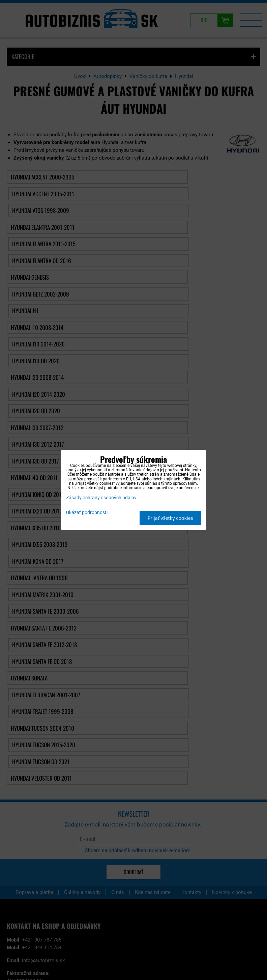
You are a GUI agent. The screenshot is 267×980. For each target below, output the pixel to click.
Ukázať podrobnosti (87, 513)
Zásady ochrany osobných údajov (101, 498)
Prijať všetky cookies (170, 518)
